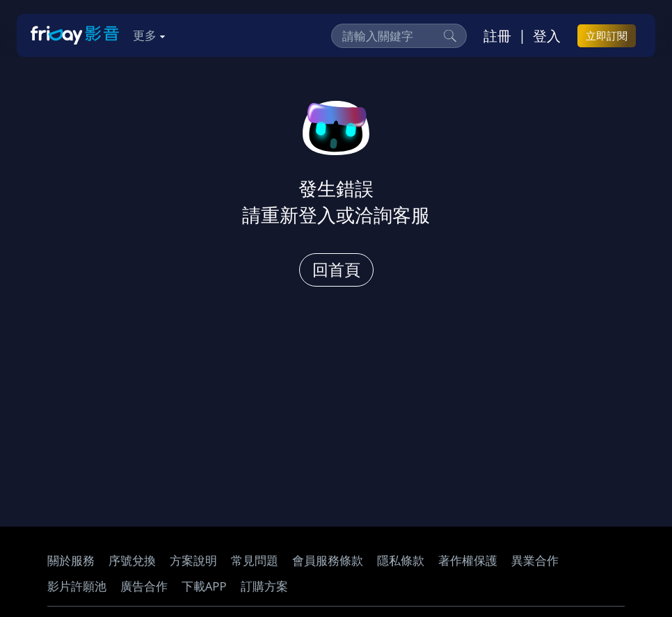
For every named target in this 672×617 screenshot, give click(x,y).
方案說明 (193, 560)
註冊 (497, 35)
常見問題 (255, 560)
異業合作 (535, 560)
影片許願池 (77, 586)
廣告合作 (144, 586)
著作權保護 (468, 560)
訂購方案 (264, 586)
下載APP (204, 586)
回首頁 (336, 270)
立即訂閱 (607, 35)
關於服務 (71, 560)
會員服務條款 (328, 560)
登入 (547, 35)
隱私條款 (401, 560)
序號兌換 (132, 560)
